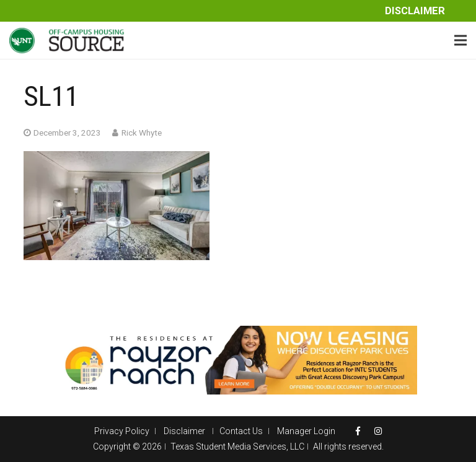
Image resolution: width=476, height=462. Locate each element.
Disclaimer (415, 11)
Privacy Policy (122, 431)
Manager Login (306, 431)
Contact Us (241, 431)
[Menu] (461, 40)
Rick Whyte (142, 133)
